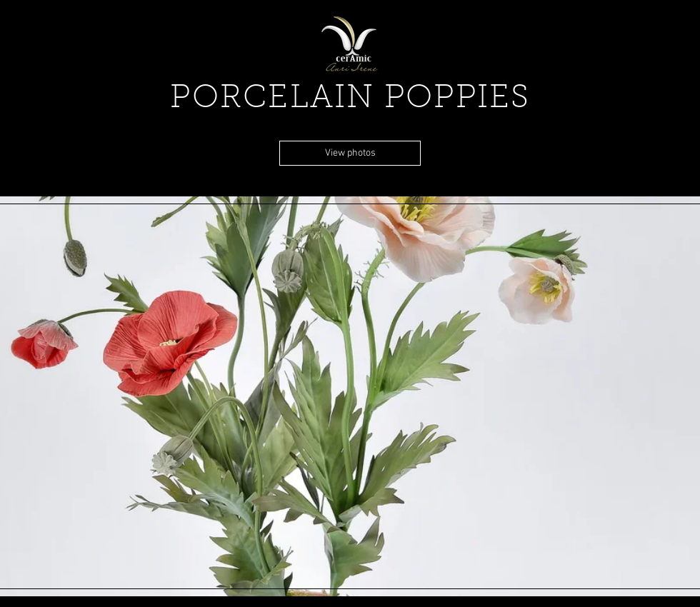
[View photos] (350, 153)
